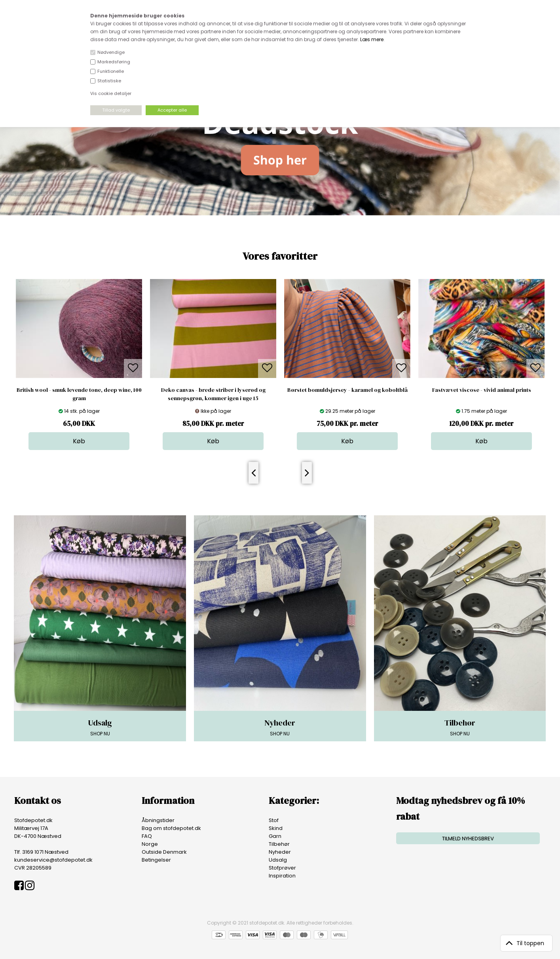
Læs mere (372, 39)
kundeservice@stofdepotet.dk (53, 860)
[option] (79, 365)
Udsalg (278, 860)
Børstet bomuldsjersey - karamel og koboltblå (347, 390)
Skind (276, 828)
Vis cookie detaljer (111, 93)
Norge (150, 844)
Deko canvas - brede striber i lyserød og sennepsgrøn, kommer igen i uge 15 (213, 394)
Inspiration (282, 876)
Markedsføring (114, 62)
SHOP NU (100, 727)
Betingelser (156, 860)
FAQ (147, 836)
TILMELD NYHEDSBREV (468, 838)
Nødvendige (111, 52)
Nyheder (280, 852)
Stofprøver (282, 868)
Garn (275, 836)
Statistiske (109, 81)
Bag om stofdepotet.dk (171, 828)
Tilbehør (279, 844)
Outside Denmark (164, 852)
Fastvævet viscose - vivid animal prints (482, 390)
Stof (274, 820)
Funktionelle (111, 71)
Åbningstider (158, 820)
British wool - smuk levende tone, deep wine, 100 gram (79, 394)
